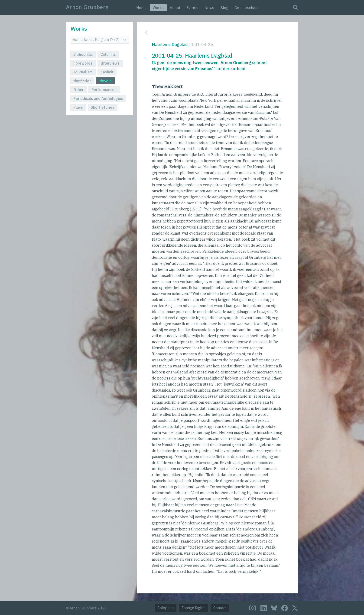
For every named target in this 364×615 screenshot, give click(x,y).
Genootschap (246, 8)
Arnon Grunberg (87, 7)
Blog (224, 8)
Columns (108, 54)
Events (192, 8)
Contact (220, 608)
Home (141, 8)
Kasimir (107, 72)
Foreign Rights (193, 608)
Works (158, 8)
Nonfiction (82, 81)
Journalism (83, 72)
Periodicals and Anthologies (98, 98)
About (175, 8)
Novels (106, 81)
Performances (104, 90)
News (209, 8)
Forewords (83, 63)
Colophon (166, 608)
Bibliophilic (83, 54)
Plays (78, 107)
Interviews (110, 63)
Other (78, 90)
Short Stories (103, 107)
